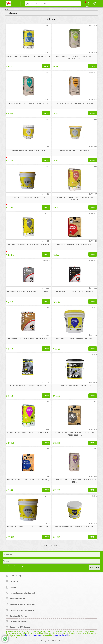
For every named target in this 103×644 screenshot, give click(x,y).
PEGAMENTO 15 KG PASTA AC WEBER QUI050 (28, 197)
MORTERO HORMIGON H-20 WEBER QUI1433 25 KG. (28, 103)
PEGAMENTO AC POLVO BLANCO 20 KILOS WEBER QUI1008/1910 (74, 199)
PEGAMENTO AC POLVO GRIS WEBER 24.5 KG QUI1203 (28, 244)
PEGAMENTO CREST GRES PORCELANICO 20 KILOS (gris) (28, 292)
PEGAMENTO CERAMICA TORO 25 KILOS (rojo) (74, 244)
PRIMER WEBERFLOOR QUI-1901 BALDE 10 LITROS (74, 527)
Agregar (46, 66)
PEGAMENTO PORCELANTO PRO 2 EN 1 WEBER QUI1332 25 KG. (74, 481)
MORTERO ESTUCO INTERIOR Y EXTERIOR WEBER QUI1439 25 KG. (75, 57)
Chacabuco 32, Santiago (16, 616)
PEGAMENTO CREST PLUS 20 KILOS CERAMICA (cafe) (28, 339)
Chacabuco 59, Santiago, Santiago (20, 610)
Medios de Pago (14, 576)
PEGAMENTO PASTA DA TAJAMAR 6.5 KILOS (75, 386)
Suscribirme (95, 568)
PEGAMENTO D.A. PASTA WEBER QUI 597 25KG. (74, 339)
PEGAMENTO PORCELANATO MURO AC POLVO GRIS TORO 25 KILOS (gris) (74, 434)
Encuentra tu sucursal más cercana (20, 604)
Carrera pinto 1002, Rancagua (19, 627)
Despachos (12, 581)
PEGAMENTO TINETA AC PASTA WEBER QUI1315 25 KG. (28, 527)
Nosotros (11, 587)
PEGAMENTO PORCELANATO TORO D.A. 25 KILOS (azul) (28, 480)
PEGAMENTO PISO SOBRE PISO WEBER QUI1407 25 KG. (28, 433)
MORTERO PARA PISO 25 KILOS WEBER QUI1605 (74, 103)
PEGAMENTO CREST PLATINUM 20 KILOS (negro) (74, 292)
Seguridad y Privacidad (62, 635)
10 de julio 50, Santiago (16, 621)
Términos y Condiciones (33, 635)
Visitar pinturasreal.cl (16, 598)
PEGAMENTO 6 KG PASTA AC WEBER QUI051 (75, 150)
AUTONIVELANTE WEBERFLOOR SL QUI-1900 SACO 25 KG (28, 56)
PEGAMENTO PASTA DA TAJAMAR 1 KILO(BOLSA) (28, 386)
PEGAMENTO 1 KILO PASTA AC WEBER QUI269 (28, 150)
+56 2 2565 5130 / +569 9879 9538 (20, 593)
